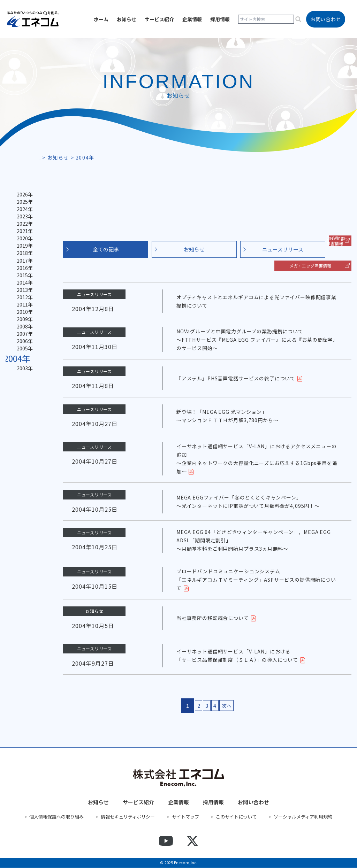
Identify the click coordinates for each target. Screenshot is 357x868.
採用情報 (220, 19)
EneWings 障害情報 (336, 241)
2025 (23, 203)
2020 (23, 245)
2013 (23, 304)
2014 (23, 295)
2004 (18, 381)
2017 (23, 270)
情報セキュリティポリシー (128, 817)
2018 (23, 262)
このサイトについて (236, 817)
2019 (23, 254)
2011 (23, 320)
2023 (23, 220)
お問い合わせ (253, 803)
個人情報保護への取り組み (56, 817)
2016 (23, 279)
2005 (23, 371)
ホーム (101, 19)
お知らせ (127, 19)
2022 (23, 228)
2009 (23, 337)
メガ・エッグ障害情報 (310, 266)
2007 (23, 354)
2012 (23, 312)
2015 (23, 287)
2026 (23, 195)
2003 (23, 392)
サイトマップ (185, 817)
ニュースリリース (283, 249)
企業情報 (192, 19)
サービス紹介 (159, 19)
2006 (23, 362)
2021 (23, 237)
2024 (23, 212)
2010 (23, 329)
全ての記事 (106, 249)
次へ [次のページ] (235, 706)
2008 (23, 346)
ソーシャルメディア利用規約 (303, 817)
